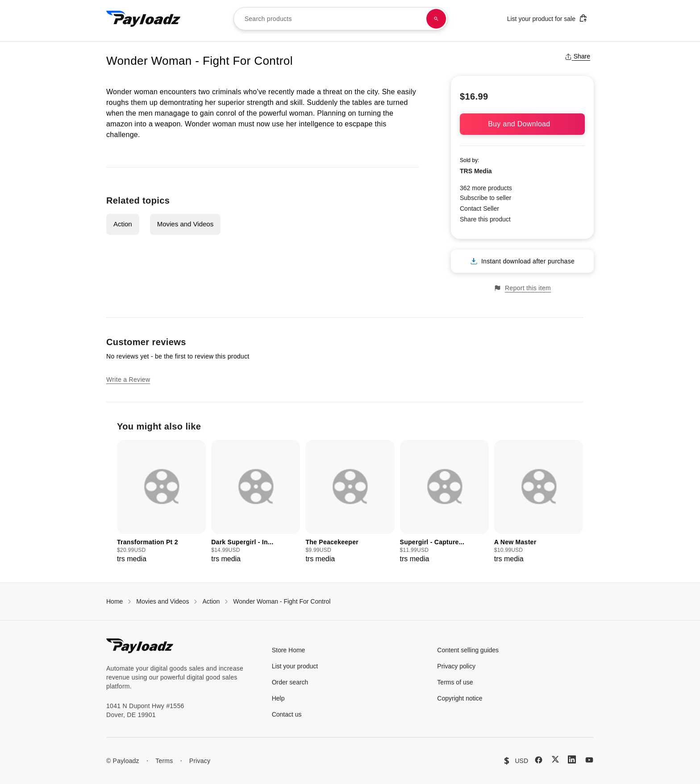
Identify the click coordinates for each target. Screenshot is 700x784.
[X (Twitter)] (555, 759)
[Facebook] (539, 760)
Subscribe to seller (485, 198)
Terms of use (455, 682)
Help (278, 698)
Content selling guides (468, 650)
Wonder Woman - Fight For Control (282, 601)
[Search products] (436, 19)
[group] (161, 502)
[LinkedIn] (572, 759)
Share (577, 56)
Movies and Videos (185, 224)
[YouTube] (589, 760)
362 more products (486, 188)
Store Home (289, 650)
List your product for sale (547, 18)
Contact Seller (479, 209)
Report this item (522, 288)
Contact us (287, 714)
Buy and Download (522, 124)
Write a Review (128, 379)
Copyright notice (460, 698)
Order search (290, 682)
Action (123, 224)
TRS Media (476, 171)
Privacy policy (456, 666)
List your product (295, 666)
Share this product (485, 219)
